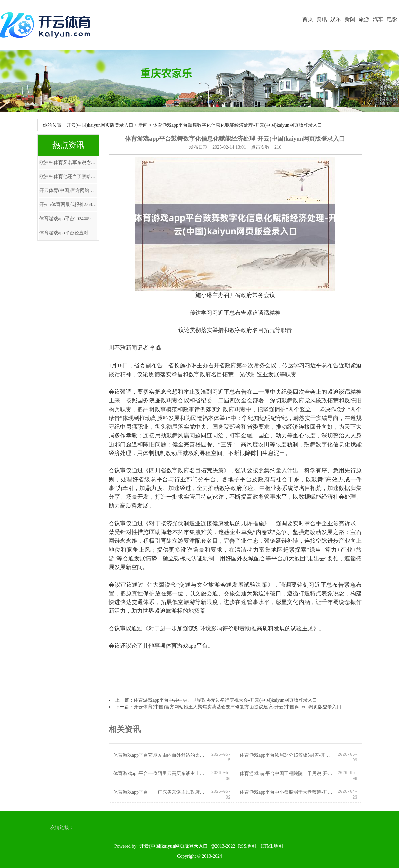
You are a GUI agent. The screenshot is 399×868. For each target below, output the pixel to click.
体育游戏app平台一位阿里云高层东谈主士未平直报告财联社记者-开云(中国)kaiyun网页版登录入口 (160, 774)
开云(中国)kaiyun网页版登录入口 (100, 125)
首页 (308, 19)
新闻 (350, 19)
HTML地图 (272, 846)
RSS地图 (247, 846)
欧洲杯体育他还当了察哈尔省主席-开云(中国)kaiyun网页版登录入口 (68, 177)
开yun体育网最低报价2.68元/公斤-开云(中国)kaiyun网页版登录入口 (68, 205)
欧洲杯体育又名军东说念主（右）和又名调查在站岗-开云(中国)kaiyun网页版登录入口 (68, 163)
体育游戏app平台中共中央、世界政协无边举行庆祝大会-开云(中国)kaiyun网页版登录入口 (225, 700)
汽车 (378, 19)
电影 (392, 19)
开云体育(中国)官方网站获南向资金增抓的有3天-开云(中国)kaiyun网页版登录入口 (68, 191)
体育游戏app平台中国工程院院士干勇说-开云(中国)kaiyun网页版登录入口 (287, 774)
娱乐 (336, 19)
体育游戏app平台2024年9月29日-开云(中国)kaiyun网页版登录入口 (68, 219)
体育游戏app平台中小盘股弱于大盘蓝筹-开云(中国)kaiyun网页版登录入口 (287, 792)
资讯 (322, 19)
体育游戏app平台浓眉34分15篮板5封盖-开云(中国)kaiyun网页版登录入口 (287, 755)
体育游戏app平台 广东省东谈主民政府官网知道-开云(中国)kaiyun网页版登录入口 (160, 792)
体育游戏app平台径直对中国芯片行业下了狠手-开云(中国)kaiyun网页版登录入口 (68, 233)
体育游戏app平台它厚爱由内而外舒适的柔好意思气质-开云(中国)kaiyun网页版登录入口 (160, 755)
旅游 (364, 19)
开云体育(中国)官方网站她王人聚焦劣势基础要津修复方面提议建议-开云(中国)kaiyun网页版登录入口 (238, 707)
